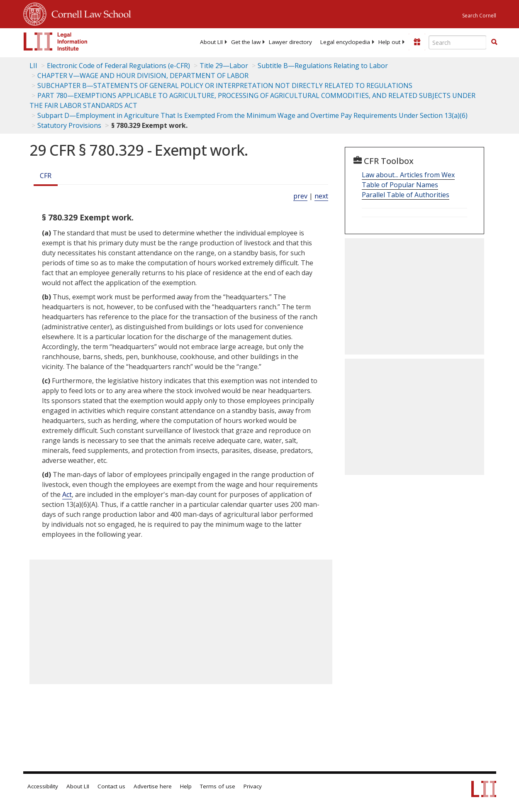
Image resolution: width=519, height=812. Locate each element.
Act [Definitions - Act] (67, 494)
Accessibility (43, 786)
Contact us (111, 786)
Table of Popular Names (400, 185)
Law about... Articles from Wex (408, 175)
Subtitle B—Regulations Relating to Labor (323, 66)
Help (186, 786)
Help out (389, 42)
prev (300, 196)
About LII (211, 42)
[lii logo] (56, 42)
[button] (494, 42)
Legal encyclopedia (345, 42)
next (321, 196)
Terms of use (218, 786)
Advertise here (153, 786)
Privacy (253, 786)
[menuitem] (211, 42)
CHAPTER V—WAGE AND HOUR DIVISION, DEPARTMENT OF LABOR (143, 76)
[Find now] (494, 42)
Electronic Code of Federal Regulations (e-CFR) (118, 66)
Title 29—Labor (224, 66)
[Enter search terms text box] (458, 42)
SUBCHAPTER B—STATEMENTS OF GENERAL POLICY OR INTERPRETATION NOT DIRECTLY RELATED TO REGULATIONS (225, 86)
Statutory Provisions (69, 125)
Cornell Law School (89, 13)
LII (33, 66)
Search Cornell (479, 16)
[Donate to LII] (417, 42)
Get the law (246, 42)
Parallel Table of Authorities (406, 195)
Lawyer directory (290, 42)
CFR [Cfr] (46, 176)
